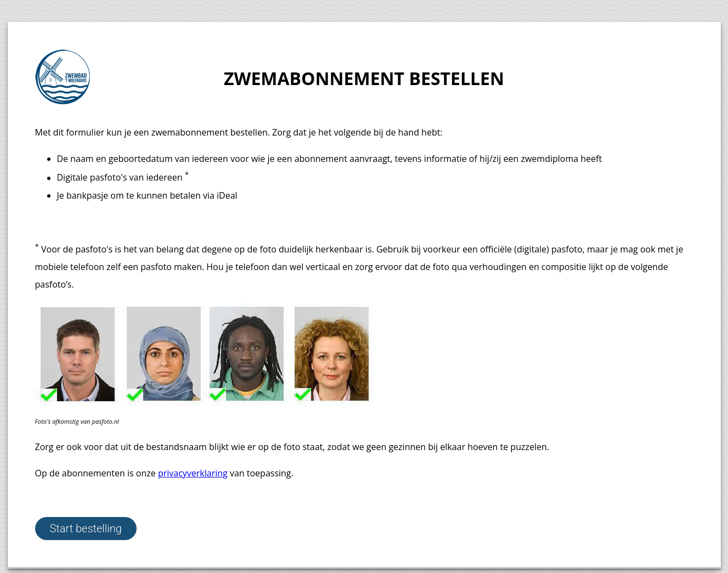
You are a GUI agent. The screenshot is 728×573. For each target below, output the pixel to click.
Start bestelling (86, 529)
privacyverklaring (193, 473)
